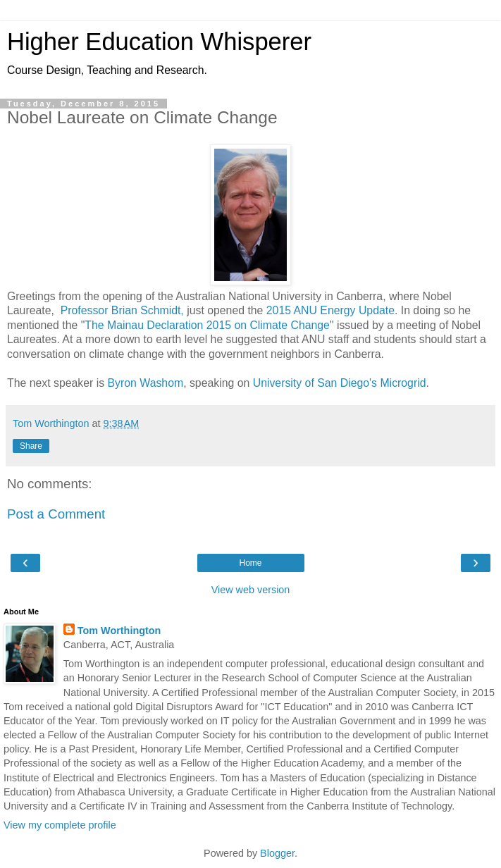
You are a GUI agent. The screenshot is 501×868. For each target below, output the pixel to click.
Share (31, 446)
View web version (251, 590)
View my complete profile (60, 825)
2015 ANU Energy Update (330, 310)
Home (250, 563)
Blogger (277, 853)
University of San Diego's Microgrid (340, 383)
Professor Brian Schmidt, (122, 310)
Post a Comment (56, 514)
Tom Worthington (119, 631)
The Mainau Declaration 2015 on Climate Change (207, 325)
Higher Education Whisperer (159, 42)
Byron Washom (146, 383)
